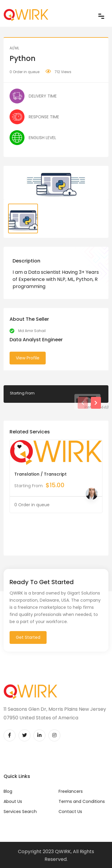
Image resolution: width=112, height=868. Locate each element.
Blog (8, 791)
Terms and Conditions (82, 801)
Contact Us (70, 812)
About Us (13, 801)
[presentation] (83, 403)
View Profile (28, 358)
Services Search (20, 812)
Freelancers (71, 791)
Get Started (28, 637)
